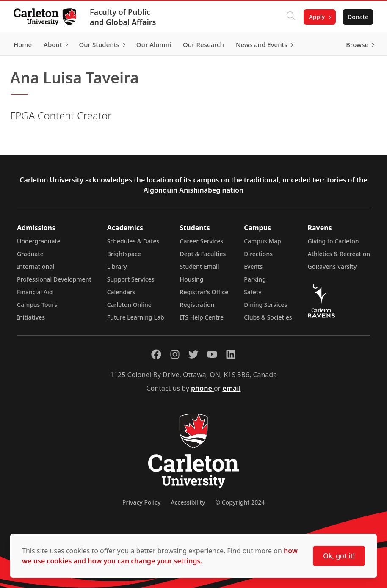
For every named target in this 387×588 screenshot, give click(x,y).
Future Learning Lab (136, 317)
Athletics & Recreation (339, 254)
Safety (253, 292)
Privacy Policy (141, 502)
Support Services (131, 279)
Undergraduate (39, 241)
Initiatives (31, 317)
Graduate (30, 254)
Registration (197, 305)
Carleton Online (129, 305)
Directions (258, 254)
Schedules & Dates (133, 241)
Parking (255, 279)
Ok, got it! (339, 556)
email (231, 388)
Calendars (121, 292)
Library (117, 266)
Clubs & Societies (268, 317)
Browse (357, 44)
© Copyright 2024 (240, 502)
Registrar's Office (204, 292)
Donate (358, 17)
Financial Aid (35, 292)
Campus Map (263, 241)
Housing (192, 279)
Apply (317, 17)
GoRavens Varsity (332, 266)
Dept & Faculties (203, 254)
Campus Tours (37, 305)
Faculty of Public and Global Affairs (123, 17)
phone (202, 388)
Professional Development (54, 279)
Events (253, 266)
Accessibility (188, 502)
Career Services (202, 241)
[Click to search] (291, 17)
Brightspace (124, 254)
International (36, 266)
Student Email (200, 266)
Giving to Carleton (333, 241)
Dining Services (265, 305)
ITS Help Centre (202, 317)
